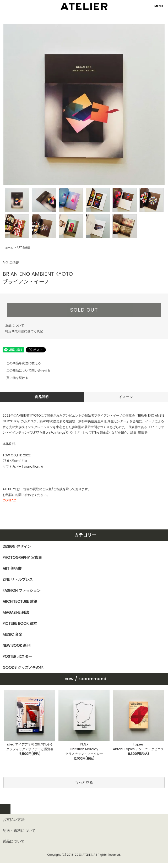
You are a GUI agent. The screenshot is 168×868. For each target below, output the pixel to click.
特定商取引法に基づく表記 (24, 331)
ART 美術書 (24, 248)
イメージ (126, 397)
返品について (15, 325)
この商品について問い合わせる (25, 370)
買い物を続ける (14, 378)
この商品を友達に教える (20, 363)
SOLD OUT (84, 310)
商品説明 (42, 397)
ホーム (9, 248)
